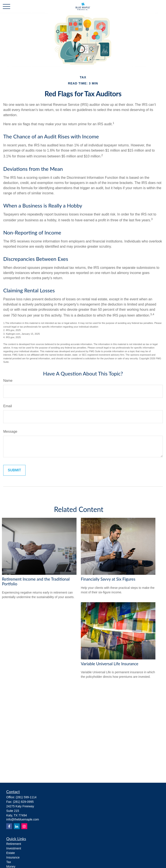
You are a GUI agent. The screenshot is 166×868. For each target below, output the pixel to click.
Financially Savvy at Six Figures (108, 579)
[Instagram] (24, 826)
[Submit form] (14, 470)
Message (10, 432)
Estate (11, 853)
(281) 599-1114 (26, 797)
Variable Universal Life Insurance (110, 664)
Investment (14, 848)
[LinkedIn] (17, 826)
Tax (9, 862)
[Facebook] (9, 826)
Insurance (13, 857)
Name (8, 381)
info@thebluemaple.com (23, 819)
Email (8, 406)
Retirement (14, 844)
